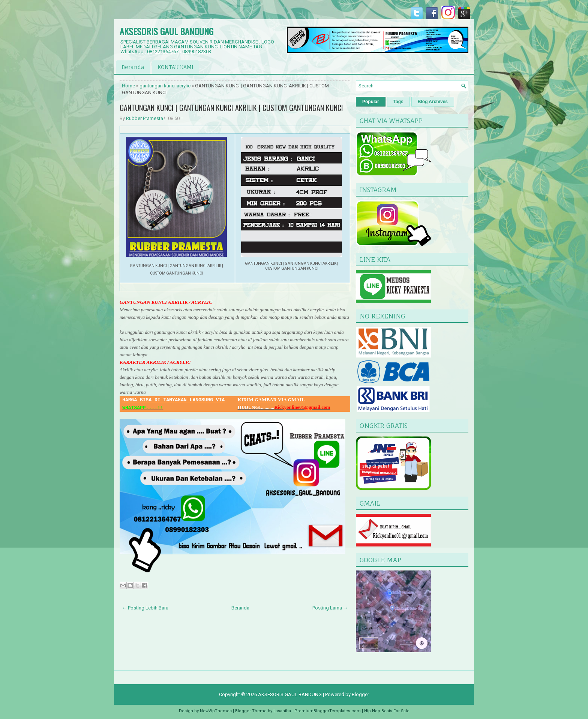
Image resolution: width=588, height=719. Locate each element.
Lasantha (282, 711)
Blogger (360, 694)
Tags (398, 102)
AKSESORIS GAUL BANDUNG (166, 31)
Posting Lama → (330, 608)
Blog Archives (433, 102)
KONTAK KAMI (175, 67)
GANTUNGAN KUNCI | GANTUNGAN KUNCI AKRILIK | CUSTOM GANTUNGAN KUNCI (231, 108)
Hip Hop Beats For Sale (387, 711)
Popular (371, 102)
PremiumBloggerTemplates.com (328, 711)
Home (128, 86)
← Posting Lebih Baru (145, 608)
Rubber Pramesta (145, 118)
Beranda (133, 67)
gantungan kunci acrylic (165, 86)
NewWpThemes (216, 711)
